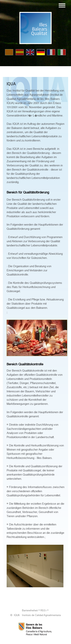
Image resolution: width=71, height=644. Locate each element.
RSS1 (44, 610)
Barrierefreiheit (30, 610)
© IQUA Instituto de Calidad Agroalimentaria (36, 615)
